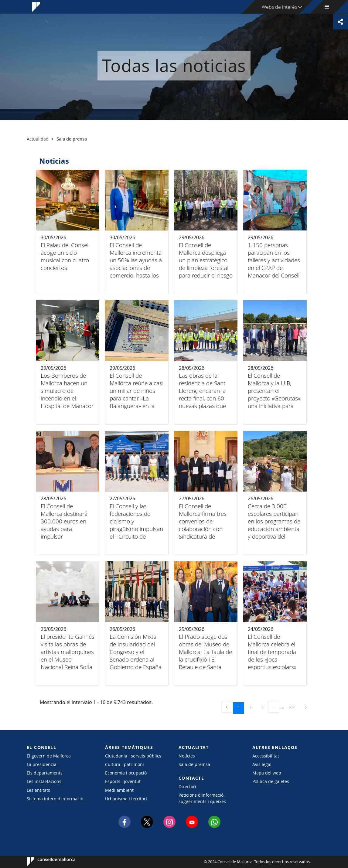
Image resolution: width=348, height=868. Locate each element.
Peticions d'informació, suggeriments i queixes (202, 798)
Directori (187, 786)
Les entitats (38, 790)
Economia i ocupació (126, 773)
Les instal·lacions (44, 781)
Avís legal (262, 764)
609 (294, 707)
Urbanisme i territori (126, 799)
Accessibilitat (266, 756)
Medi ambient (119, 790)
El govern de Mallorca (49, 756)
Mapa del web (267, 773)
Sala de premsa (194, 764)
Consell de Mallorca (45, 862)
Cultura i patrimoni (125, 764)
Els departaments (45, 773)
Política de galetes (271, 781)
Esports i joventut (123, 781)
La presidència (42, 764)
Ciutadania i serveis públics (133, 756)
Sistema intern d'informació (55, 799)
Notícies (187, 756)
